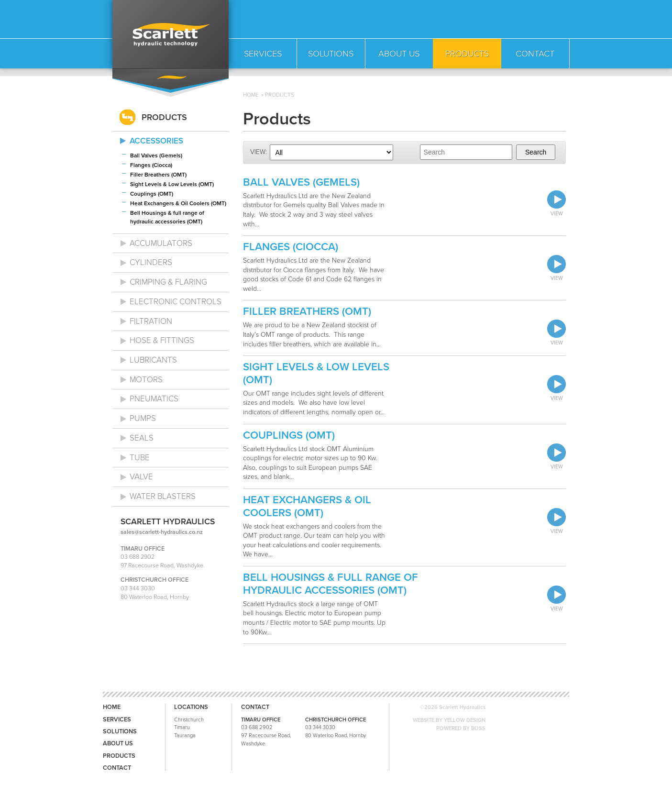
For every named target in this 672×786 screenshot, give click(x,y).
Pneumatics (154, 399)
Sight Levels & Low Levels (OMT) (172, 184)
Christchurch (189, 720)
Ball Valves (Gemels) (156, 155)
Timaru (182, 727)
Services (117, 720)
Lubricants (153, 360)
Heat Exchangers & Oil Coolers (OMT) (178, 203)
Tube (140, 458)
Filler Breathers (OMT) (158, 175)
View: (259, 152)
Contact (117, 768)
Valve (141, 477)
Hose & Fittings (162, 340)
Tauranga (185, 736)
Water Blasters (163, 496)
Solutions (120, 732)
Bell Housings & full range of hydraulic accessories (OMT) (167, 217)
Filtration (151, 321)
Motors (146, 380)
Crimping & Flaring (168, 282)
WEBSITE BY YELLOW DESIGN (449, 720)
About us (118, 744)
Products (280, 95)
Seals (142, 438)
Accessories (156, 141)
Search (536, 152)
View (556, 204)
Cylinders (151, 262)
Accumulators (161, 243)
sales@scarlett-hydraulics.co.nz (162, 532)
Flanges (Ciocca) (151, 165)
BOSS (478, 728)
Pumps (143, 418)
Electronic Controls (176, 302)
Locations (191, 707)
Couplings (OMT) (152, 194)
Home (251, 95)
